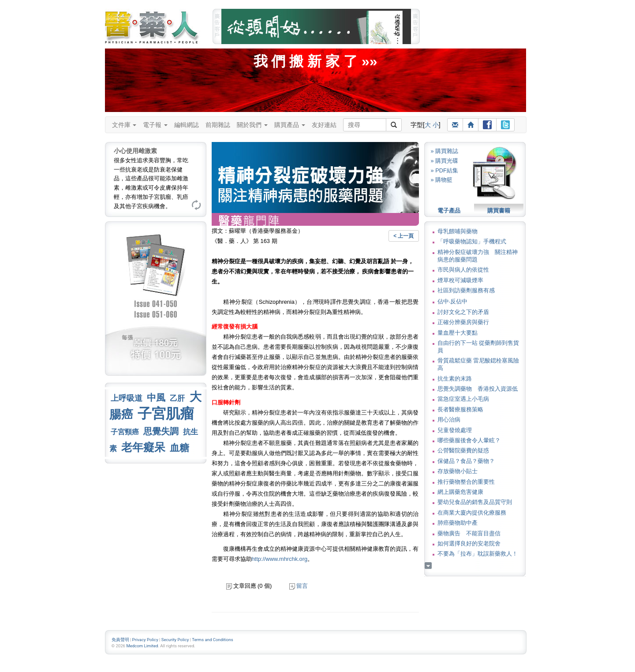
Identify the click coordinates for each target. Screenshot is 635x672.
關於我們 (252, 125)
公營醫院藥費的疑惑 (463, 450)
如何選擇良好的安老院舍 (469, 543)
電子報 (155, 125)
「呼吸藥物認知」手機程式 (472, 241)
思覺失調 (161, 431)
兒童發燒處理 (455, 430)
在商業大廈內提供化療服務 (472, 513)
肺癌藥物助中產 (458, 523)
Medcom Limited (142, 646)
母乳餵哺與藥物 (458, 231)
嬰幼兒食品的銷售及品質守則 (475, 502)
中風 (156, 398)
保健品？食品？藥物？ (466, 461)
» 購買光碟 (445, 161)
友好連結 (324, 125)
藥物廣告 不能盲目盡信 (469, 533)
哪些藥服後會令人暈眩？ (469, 440)
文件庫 (124, 125)
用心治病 (449, 420)
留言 (299, 586)
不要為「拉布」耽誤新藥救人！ (478, 554)
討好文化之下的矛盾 (463, 312)
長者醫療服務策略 (460, 409)
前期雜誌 (218, 125)
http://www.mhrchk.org (280, 559)
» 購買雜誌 (445, 151)
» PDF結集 (444, 170)
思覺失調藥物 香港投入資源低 (478, 389)
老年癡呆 (143, 447)
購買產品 (290, 125)
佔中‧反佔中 (452, 301)
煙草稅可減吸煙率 (460, 280)
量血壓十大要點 (458, 333)
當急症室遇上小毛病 (463, 399)
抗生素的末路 (455, 379)
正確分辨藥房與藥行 (463, 322)
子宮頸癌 (125, 432)
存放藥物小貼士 (458, 471)
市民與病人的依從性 (463, 270)
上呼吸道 (127, 398)
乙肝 (177, 398)
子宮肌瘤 (166, 414)
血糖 (179, 448)
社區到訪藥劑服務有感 (466, 290)
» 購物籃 (442, 180)
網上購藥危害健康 (460, 492)
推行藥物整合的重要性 (466, 482)
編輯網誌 (187, 125)
